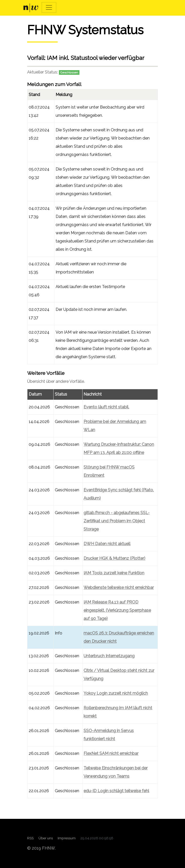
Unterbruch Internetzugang (109, 656)
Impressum (67, 838)
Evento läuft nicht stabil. (106, 407)
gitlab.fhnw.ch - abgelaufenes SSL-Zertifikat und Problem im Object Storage (117, 521)
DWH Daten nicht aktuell (107, 544)
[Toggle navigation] (49, 7)
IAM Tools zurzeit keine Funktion (114, 573)
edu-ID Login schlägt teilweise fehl (116, 791)
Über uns (46, 838)
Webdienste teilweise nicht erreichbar (119, 588)
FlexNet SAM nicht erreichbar (111, 753)
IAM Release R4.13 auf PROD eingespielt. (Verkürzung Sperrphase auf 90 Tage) (117, 610)
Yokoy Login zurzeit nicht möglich (116, 693)
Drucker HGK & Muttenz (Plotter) (114, 558)
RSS (30, 838)
